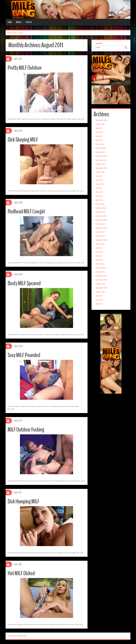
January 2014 (100, 212)
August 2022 (100, 124)
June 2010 (99, 300)
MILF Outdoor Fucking (26, 430)
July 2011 (99, 248)
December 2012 (101, 216)
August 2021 (100, 172)
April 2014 (99, 200)
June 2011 (99, 252)
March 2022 (100, 144)
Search (99, 43)
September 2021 (102, 168)
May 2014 (99, 196)
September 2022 (102, 120)
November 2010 (101, 280)
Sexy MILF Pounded (24, 355)
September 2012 (102, 228)
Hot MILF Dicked (21, 573)
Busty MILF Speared (24, 283)
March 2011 (100, 264)
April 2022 (99, 140)
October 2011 (100, 236)
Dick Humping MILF (23, 501)
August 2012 (100, 232)
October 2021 (100, 164)
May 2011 (99, 256)
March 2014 (100, 204)
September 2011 (102, 240)
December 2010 (101, 276)
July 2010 (99, 296)
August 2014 (100, 184)
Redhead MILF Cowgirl (26, 211)
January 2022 (100, 152)
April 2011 (99, 260)
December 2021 (101, 156)
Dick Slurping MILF (23, 140)
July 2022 (99, 128)
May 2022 (99, 136)
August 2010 (100, 292)
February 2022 (101, 148)
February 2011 (101, 268)
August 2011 (100, 244)
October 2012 (100, 224)
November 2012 (101, 220)
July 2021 (99, 176)
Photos (29, 22)
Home (10, 22)
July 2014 (99, 188)
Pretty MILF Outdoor (25, 68)
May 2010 (99, 304)
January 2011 (100, 272)
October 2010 (100, 284)
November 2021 (101, 160)
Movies (19, 22)
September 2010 (102, 288)
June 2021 (99, 180)
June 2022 (99, 132)
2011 (15, 33)
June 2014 (99, 192)
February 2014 (101, 208)
